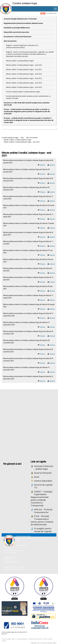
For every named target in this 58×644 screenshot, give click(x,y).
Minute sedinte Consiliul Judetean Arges (20, 61)
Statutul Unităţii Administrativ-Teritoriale (20, 19)
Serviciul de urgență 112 (43, 486)
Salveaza (52, 165)
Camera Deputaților (43, 481)
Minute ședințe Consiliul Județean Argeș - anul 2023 (24, 78)
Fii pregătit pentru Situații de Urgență (43, 530)
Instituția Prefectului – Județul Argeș (44, 468)
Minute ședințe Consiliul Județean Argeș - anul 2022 (24, 74)
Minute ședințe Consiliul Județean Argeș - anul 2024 (24, 83)
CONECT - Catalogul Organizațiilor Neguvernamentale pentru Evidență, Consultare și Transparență (42, 499)
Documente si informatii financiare (18, 37)
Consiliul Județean (22, 639)
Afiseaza (42, 165)
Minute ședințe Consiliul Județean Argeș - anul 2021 (24, 69)
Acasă (3, 639)
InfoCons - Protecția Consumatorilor (43, 511)
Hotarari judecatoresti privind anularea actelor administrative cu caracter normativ (28, 97)
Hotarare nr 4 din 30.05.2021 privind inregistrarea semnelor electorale (27, 104)
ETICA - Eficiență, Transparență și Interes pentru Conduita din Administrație (42, 520)
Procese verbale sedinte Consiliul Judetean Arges (23, 92)
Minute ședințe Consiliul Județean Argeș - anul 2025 (24, 87)
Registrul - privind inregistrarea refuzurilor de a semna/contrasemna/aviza (22, 46)
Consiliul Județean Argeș (10, 138)
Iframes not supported (29, 425)
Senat (37, 477)
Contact (4, 641)
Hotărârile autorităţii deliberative (17, 28)
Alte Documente (10, 41)
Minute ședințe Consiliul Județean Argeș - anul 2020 (24, 65)
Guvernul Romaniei (43, 473)
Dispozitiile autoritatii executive (16, 32)
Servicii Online (48, 639)
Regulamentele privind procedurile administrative (23, 23)
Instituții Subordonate (35, 639)
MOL (22, 138)
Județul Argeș (11, 639)
